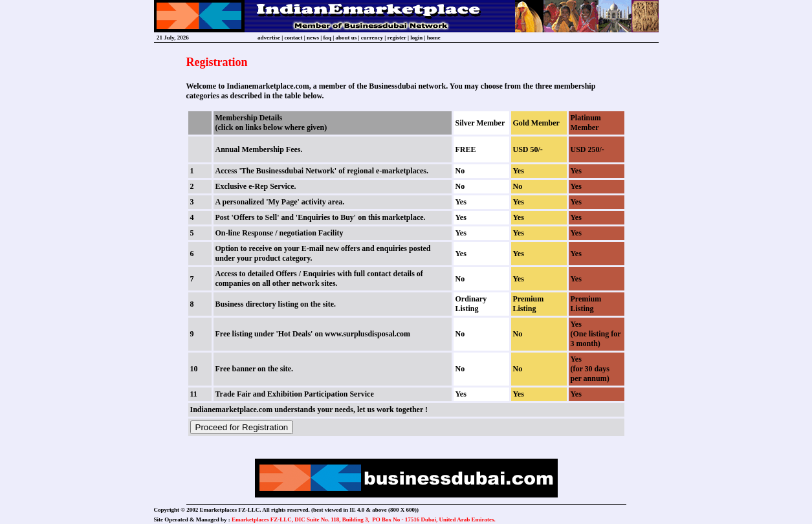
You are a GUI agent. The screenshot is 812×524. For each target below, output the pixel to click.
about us (346, 38)
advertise (269, 38)
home (434, 38)
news (313, 38)
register (397, 38)
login (416, 38)
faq (328, 38)
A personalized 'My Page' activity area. (280, 202)
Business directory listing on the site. (276, 304)
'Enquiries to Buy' (326, 217)
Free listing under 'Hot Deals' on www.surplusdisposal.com (313, 334)
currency (372, 38)
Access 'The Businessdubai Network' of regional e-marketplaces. (322, 171)
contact (294, 38)
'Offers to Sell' (256, 217)
